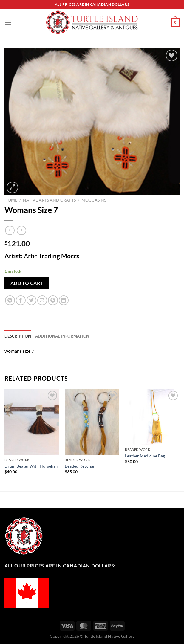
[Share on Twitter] (31, 300)
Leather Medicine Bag (145, 456)
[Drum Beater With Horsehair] (32, 422)
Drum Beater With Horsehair (31, 466)
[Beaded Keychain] (92, 422)
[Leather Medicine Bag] (152, 417)
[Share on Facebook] (21, 300)
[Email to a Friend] (42, 300)
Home (11, 200)
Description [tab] (18, 336)
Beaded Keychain (81, 466)
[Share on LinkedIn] (64, 300)
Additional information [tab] (62, 336)
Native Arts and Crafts (49, 200)
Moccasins (94, 200)
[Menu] (8, 23)
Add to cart (27, 283)
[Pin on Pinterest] (53, 300)
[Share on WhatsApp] (10, 300)
